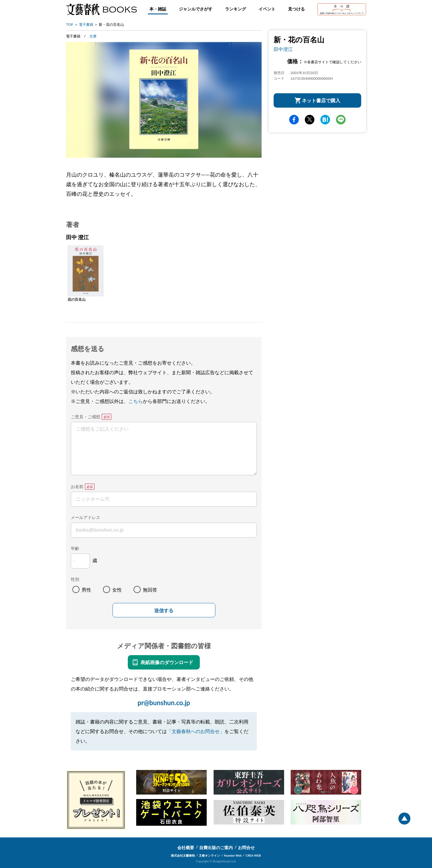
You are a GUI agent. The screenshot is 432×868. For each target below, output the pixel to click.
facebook (294, 120)
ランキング (235, 9)
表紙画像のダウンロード (167, 662)
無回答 (150, 590)
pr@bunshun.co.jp (164, 703)
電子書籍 (86, 24)
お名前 (77, 486)
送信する (164, 611)
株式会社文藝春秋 (183, 855)
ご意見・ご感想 (85, 417)
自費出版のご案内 (216, 847)
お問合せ (246, 847)
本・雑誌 (158, 9)
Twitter (310, 120)
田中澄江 (283, 49)
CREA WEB (253, 855)
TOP (70, 24)
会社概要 (186, 847)
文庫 (93, 36)
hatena (325, 120)
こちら (136, 401)
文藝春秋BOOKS (101, 9)
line (341, 120)
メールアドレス (85, 517)
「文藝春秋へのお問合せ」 (196, 731)
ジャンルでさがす (196, 9)
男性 (86, 590)
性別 (75, 579)
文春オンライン (209, 855)
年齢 (75, 548)
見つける (296, 9)
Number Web (233, 855)
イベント (267, 9)
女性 (117, 590)
